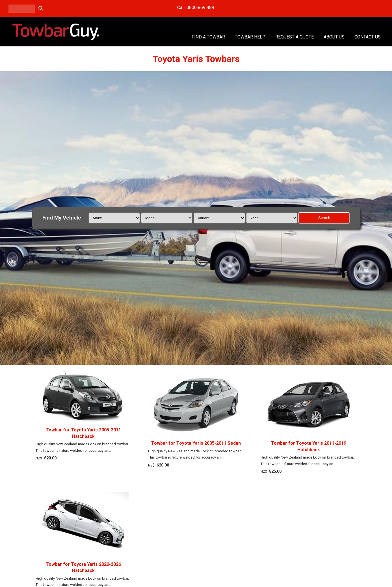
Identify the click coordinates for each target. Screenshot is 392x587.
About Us (334, 37)
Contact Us (368, 37)
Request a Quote (294, 37)
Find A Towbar (208, 37)
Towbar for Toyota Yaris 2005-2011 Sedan (196, 443)
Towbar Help (250, 37)
